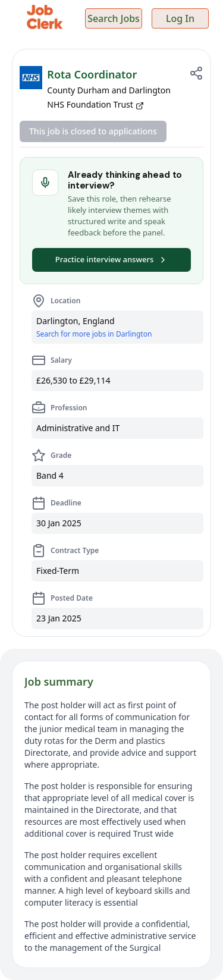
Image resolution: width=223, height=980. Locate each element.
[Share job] (196, 73)
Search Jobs (114, 18)
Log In (180, 18)
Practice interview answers (111, 259)
